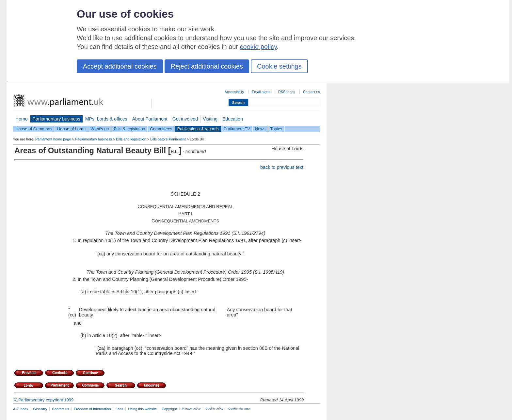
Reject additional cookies (207, 66)
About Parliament (150, 119)
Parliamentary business (56, 119)
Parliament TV (237, 129)
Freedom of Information (92, 409)
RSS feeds (287, 92)
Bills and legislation (131, 139)
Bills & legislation (129, 129)
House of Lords (71, 129)
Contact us (312, 92)
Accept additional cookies (120, 66)
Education (233, 119)
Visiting (210, 119)
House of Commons (34, 129)
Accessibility (234, 92)
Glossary (40, 409)
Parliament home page (53, 139)
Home (22, 119)
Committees (161, 129)
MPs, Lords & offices (106, 119)
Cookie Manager (239, 409)
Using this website (142, 409)
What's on (100, 129)
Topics (276, 129)
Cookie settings (279, 66)
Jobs (119, 409)
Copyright (169, 409)
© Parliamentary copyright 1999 (44, 400)
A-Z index (21, 409)
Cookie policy (214, 409)
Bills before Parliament (168, 139)
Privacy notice (191, 409)
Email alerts (261, 92)
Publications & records (198, 129)
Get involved (185, 119)
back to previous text (282, 167)
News (260, 129)
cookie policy (258, 47)
